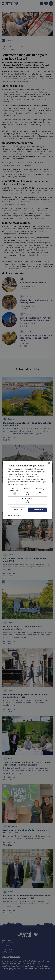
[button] (15, 515)
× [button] (49, 463)
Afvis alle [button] (18, 510)
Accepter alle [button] (37, 510)
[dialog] (27, 490)
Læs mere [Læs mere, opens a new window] (23, 484)
